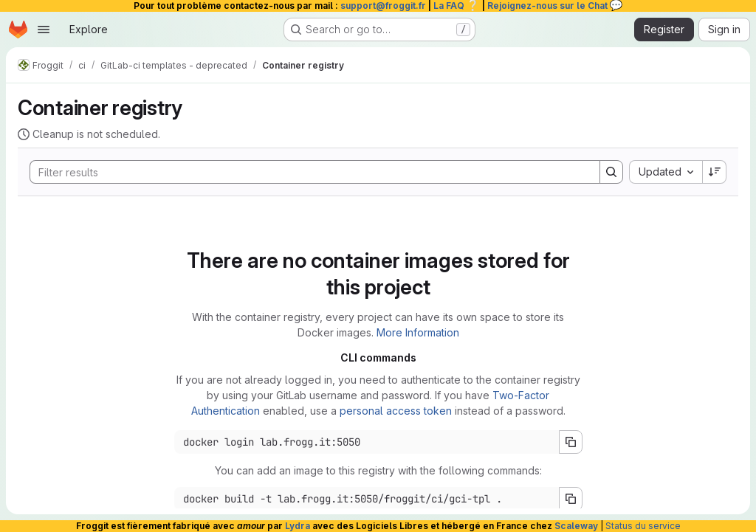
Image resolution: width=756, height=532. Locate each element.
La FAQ (457, 6)
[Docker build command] (367, 499)
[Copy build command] (571, 499)
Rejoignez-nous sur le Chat (555, 6)
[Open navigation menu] (44, 30)
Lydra (298, 526)
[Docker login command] (367, 442)
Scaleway (576, 526)
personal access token (396, 411)
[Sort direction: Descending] (715, 172)
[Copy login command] (571, 442)
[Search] (307, 172)
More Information (418, 332)
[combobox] (666, 172)
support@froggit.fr (383, 6)
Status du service (643, 526)
